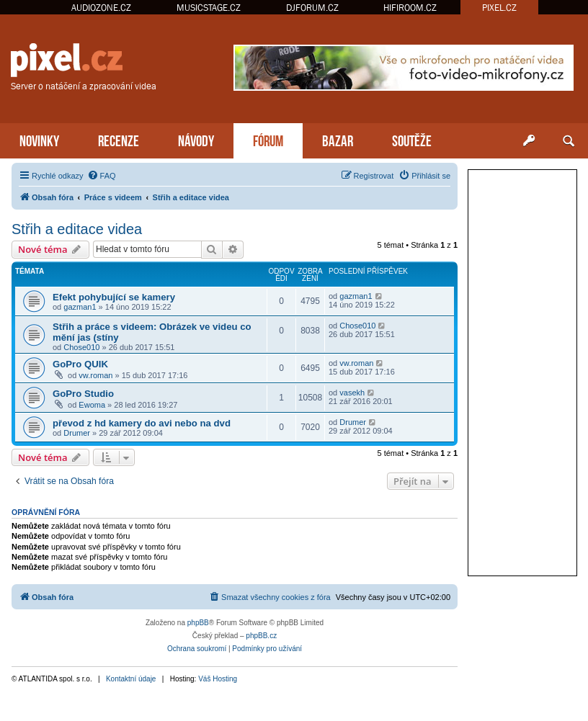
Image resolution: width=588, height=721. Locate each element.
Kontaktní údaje (131, 679)
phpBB (198, 623)
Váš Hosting (218, 679)
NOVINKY (39, 139)
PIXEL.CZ (499, 8)
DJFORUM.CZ (312, 8)
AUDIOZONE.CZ (101, 8)
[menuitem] (102, 176)
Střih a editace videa (77, 229)
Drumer (77, 433)
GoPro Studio (83, 394)
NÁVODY (196, 139)
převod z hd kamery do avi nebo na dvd (142, 423)
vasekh (352, 393)
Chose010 (81, 347)
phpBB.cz (261, 636)
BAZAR (338, 139)
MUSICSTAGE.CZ (209, 8)
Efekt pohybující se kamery (114, 297)
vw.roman (95, 375)
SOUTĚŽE (412, 139)
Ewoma (92, 405)
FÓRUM (268, 139)
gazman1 (80, 307)
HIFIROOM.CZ (410, 8)
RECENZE (119, 139)
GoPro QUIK (80, 364)
